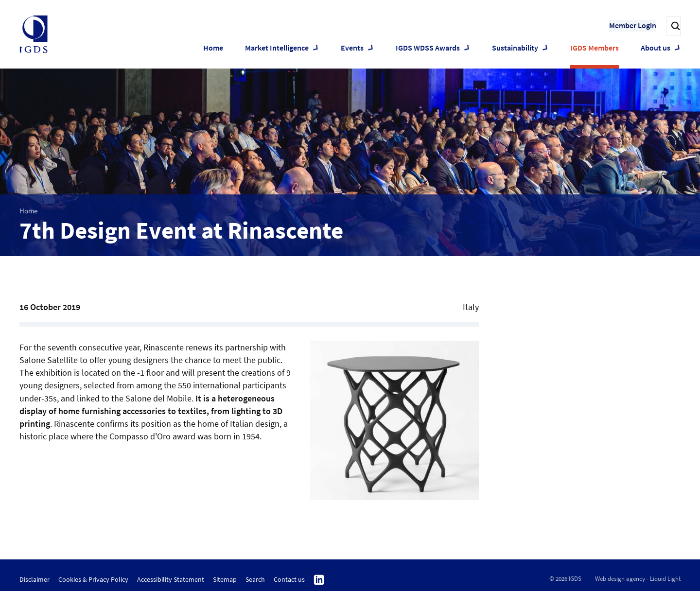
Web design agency (620, 579)
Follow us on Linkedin (319, 580)
